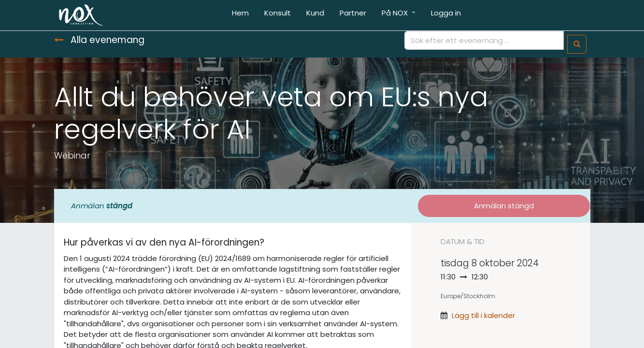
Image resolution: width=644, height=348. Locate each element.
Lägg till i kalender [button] (483, 315)
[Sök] (577, 44)
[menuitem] (240, 15)
